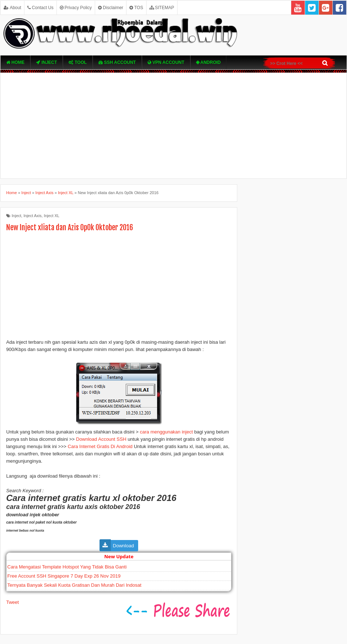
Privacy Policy (76, 8)
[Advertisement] (173, 126)
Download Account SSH (101, 439)
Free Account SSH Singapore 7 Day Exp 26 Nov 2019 (64, 576)
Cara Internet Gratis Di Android (100, 446)
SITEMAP (162, 8)
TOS (136, 8)
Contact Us (40, 8)
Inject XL (52, 216)
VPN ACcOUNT (166, 62)
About (12, 8)
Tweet (13, 602)
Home (15, 62)
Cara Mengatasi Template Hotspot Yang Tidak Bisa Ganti (67, 567)
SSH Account (117, 62)
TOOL (77, 62)
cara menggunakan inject (167, 432)
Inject (46, 62)
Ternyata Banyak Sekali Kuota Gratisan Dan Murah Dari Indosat (74, 585)
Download (124, 546)
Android (208, 62)
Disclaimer (111, 8)
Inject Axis (32, 216)
